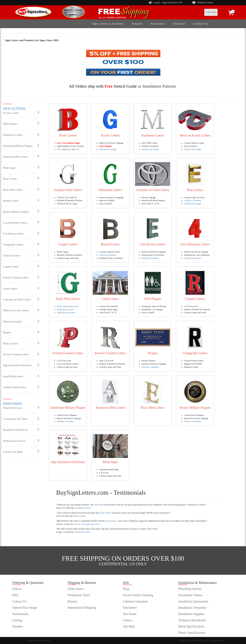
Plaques (137, 24)
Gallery (128, 620)
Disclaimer (130, 608)
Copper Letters (21, 266)
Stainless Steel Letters (21, 387)
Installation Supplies (191, 614)
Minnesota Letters (21, 321)
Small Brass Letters (65, 310)
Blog (126, 589)
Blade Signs (21, 168)
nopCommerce (45, 640)
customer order (22, 633)
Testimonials (20, 614)
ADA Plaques (21, 124)
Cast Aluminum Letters (21, 222)
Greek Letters (21, 288)
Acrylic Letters (21, 113)
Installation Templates (192, 608)
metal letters (111, 521)
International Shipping (82, 608)
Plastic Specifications (192, 633)
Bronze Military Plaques (21, 212)
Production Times (79, 595)
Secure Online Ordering (138, 595)
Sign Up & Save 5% (172, 3)
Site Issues (130, 614)
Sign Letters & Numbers (108, 24)
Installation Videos (190, 595)
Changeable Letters (21, 244)
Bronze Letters (21, 200)
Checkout (179, 24)
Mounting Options (190, 589)
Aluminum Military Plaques (21, 146)
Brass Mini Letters (21, 190)
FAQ (15, 595)
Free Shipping (63, 149)
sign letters (99, 505)
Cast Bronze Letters (21, 233)
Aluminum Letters (21, 135)
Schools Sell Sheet (21, 452)
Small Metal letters (21, 376)
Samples (18, 626)
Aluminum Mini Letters (21, 157)
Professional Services (21, 441)
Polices (17, 589)
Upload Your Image (108, 149)
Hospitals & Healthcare (21, 430)
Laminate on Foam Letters (21, 299)
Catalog (17, 620)
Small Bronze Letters (66, 313)
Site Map (129, 626)
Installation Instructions (193, 601)
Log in (157, 3)
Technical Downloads (192, 620)
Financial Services (21, 408)
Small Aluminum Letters (68, 306)
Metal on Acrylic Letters (21, 310)
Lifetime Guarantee (193, 200)
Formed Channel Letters (21, 277)
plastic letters (105, 513)
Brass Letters (21, 178)
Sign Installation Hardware (21, 365)
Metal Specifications (191, 626)
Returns (73, 601)
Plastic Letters (21, 343)
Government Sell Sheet (21, 419)
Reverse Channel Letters (21, 354)
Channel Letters (21, 255)
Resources (158, 24)
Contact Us (201, 24)
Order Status (211, 12)
